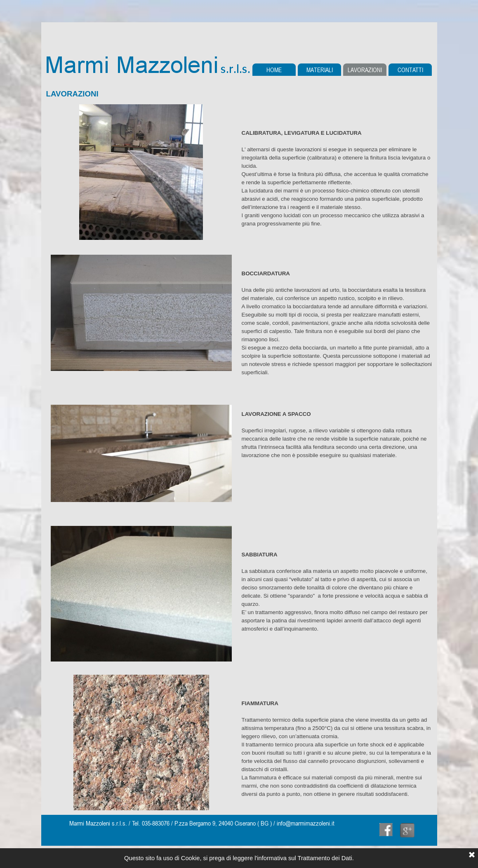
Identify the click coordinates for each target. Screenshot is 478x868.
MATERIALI (320, 70)
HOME (274, 70)
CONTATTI (410, 70)
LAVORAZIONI (365, 70)
